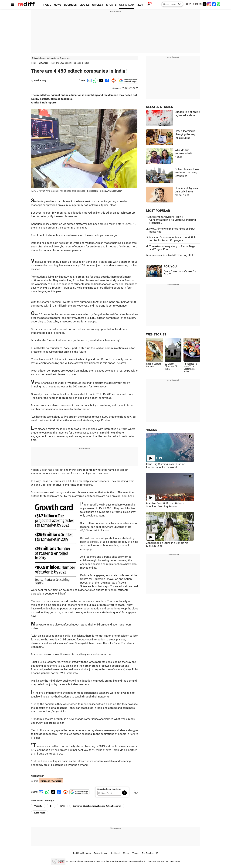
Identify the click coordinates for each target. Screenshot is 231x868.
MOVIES (84, 5)
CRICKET (98, 5)
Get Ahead (44, 63)
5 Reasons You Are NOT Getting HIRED (172, 255)
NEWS (58, 5)
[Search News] (179, 4)
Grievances (175, 861)
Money (126, 853)
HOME (47, 5)
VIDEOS (152, 430)
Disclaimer (107, 861)
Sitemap (131, 861)
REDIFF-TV (143, 5)
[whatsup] (219, 4)
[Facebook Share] (107, 80)
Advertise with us (93, 861)
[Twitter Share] (101, 80)
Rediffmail (115, 853)
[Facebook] (214, 4)
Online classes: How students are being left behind (187, 173)
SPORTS (111, 5)
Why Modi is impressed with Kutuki (184, 154)
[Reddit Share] (113, 80)
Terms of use (162, 861)
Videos (135, 853)
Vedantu (38, 806)
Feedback (141, 861)
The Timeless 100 (150, 853)
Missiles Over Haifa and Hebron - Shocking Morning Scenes (166, 505)
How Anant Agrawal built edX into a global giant (187, 192)
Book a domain (101, 853)
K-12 (62, 806)
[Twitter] (204, 4)
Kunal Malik (40, 813)
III (51, 806)
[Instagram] (209, 4)
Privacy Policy (119, 861)
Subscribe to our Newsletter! (109, 789)
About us (151, 861)
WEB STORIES (156, 334)
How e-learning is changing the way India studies (185, 134)
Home (34, 63)
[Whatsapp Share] (95, 80)
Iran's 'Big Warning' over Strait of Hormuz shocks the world (165, 466)
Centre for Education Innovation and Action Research (97, 806)
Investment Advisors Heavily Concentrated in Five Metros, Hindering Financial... (173, 220)
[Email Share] (89, 80)
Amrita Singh (41, 80)
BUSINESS (70, 5)
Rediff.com (78, 861)
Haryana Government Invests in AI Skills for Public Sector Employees (173, 239)
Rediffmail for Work (82, 853)
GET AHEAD (126, 5)
